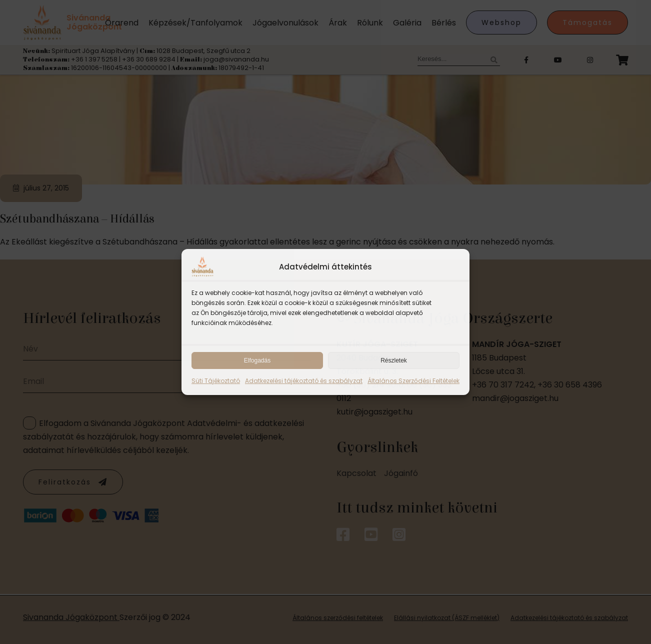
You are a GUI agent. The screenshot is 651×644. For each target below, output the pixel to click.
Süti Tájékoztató (216, 381)
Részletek (394, 360)
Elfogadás (257, 360)
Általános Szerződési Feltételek (413, 381)
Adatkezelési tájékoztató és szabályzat (304, 381)
